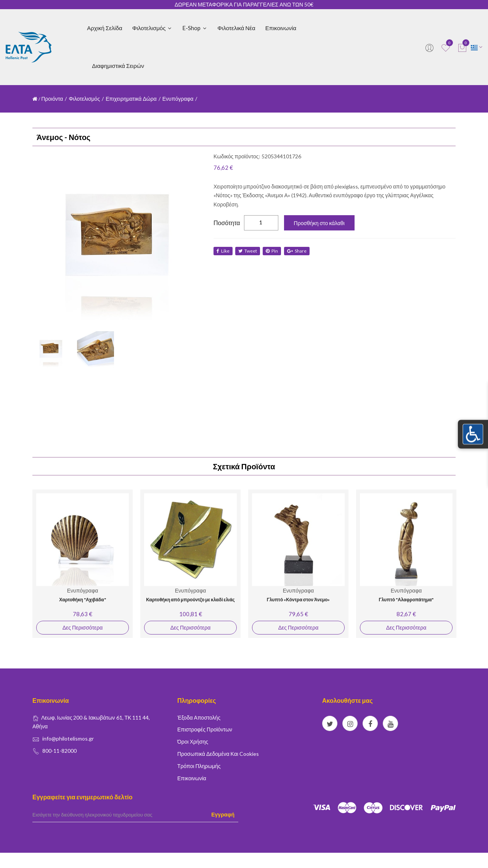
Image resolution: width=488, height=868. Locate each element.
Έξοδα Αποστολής (199, 717)
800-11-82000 (59, 751)
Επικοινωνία (281, 28)
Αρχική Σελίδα (104, 28)
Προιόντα (52, 99)
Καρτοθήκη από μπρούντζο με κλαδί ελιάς (190, 600)
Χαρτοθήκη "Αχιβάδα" (82, 600)
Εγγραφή (223, 814)
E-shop (195, 28)
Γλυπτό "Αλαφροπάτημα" (406, 600)
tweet (248, 251)
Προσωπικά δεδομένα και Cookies (218, 754)
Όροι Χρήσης (193, 742)
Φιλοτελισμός (152, 28)
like (223, 251)
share (299, 251)
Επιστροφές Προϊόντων (205, 729)
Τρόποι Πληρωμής (199, 766)
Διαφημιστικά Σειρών (118, 66)
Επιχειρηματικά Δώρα (131, 99)
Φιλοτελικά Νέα (236, 28)
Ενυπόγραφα (178, 99)
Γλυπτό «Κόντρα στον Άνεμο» (299, 600)
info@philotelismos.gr (68, 738)
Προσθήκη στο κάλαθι (319, 223)
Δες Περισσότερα (83, 627)
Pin (273, 251)
